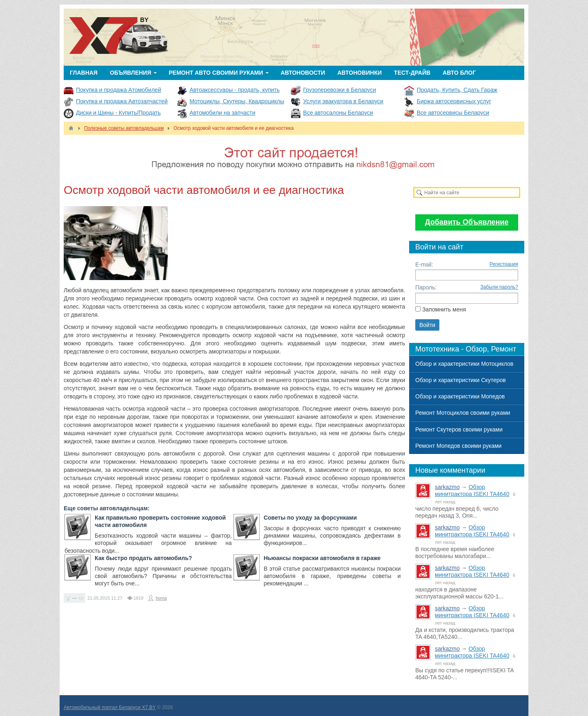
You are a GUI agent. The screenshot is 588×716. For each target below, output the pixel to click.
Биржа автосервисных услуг (454, 101)
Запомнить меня (444, 309)
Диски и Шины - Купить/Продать (118, 113)
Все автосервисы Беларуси (453, 113)
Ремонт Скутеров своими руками (459, 429)
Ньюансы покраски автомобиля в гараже (322, 558)
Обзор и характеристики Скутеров (461, 380)
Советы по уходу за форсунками (310, 518)
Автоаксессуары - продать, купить (235, 90)
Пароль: (426, 287)
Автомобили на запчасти (222, 113)
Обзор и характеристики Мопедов (460, 396)
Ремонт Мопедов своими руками (458, 446)
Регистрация (504, 264)
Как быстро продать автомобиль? (143, 558)
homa (161, 598)
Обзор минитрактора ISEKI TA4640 (472, 490)
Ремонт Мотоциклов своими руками (463, 413)
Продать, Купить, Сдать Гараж (457, 90)
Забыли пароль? (499, 287)
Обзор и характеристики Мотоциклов (464, 364)
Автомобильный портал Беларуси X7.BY (110, 707)
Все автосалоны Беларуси (338, 113)
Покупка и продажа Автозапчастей (122, 101)
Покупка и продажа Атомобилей (118, 90)
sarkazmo (447, 487)
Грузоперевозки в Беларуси (340, 90)
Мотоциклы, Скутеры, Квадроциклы (237, 101)
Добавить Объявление (467, 222)
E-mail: (424, 265)
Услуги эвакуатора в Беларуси (343, 101)
